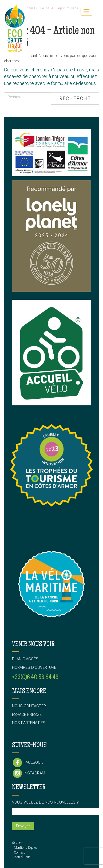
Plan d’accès (25, 659)
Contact (19, 852)
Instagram (29, 773)
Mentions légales (26, 848)
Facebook (27, 763)
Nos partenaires (29, 723)
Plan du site (22, 857)
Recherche (75, 98)
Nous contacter (29, 706)
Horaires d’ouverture (34, 667)
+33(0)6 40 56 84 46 (35, 678)
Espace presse (27, 715)
